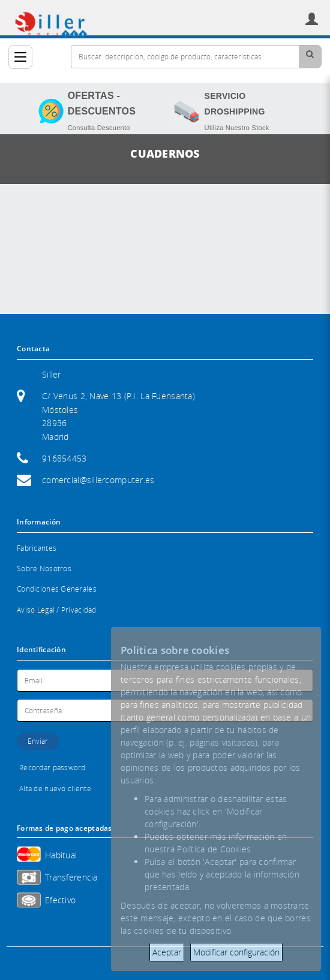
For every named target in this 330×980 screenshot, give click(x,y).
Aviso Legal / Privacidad (57, 610)
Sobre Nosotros (44, 569)
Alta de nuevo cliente (55, 788)
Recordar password (52, 768)
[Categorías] (20, 57)
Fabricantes (37, 548)
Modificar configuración (236, 952)
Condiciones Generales (57, 589)
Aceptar (167, 952)
